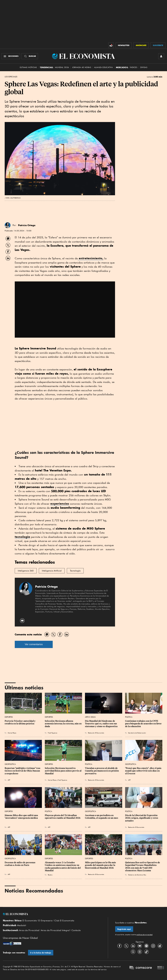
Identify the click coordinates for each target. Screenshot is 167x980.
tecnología (22, 537)
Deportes (9, 717)
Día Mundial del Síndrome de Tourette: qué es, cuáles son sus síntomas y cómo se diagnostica (101, 724)
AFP (9, 780)
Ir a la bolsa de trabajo (41, 953)
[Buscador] (30, 56)
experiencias (60, 504)
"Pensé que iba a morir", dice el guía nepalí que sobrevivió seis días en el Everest (143, 771)
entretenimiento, (91, 258)
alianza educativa (103, 67)
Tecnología (75, 571)
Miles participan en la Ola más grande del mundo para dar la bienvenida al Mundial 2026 (101, 865)
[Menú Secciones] (11, 56)
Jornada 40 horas (82, 67)
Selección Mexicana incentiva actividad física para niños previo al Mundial (63, 771)
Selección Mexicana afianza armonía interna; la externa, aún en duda (63, 724)
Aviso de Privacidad (29, 930)
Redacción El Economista (96, 733)
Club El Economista (64, 921)
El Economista (30, 921)
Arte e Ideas (90, 717)
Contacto (76, 930)
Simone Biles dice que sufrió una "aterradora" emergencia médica (22, 817)
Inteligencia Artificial (52, 571)
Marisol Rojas (12, 733)
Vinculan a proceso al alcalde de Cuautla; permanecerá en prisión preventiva (102, 771)
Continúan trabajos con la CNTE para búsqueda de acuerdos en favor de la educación (144, 724)
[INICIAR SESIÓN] (161, 56)
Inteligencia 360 (26, 571)
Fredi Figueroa (53, 733)
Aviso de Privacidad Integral (55, 930)
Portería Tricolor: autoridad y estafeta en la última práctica (20, 722)
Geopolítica (10, 764)
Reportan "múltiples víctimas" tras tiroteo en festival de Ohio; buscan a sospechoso (23, 771)
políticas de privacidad (144, 935)
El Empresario (45, 921)
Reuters (50, 875)
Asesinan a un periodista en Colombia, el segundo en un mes (102, 817)
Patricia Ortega (27, 225)
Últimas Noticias (28, 67)
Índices (133, 67)
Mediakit (22, 925)
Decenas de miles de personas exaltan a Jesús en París (20, 864)
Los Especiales (11, 77)
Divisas (144, 67)
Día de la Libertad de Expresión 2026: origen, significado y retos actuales (142, 818)
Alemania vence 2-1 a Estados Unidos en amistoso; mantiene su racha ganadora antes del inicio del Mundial (63, 866)
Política (129, 717)
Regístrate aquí (124, 929)
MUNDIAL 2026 (62, 67)
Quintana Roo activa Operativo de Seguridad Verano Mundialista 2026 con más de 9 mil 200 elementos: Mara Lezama (143, 866)
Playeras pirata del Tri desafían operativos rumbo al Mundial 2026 (63, 817)
